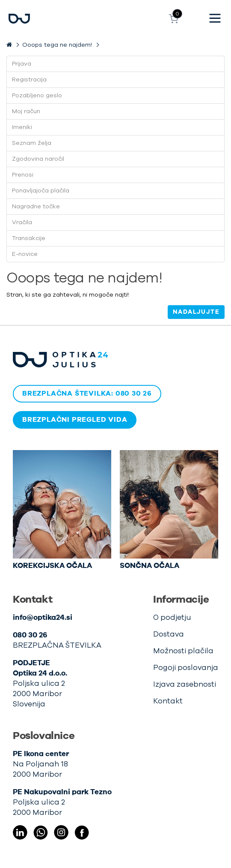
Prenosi (23, 175)
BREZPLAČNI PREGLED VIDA (75, 420)
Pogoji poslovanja (186, 668)
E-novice (25, 254)
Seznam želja (32, 143)
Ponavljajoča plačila (41, 191)
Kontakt (168, 701)
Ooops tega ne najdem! (57, 45)
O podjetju (172, 617)
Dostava (169, 634)
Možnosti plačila (183, 651)
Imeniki (22, 127)
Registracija (29, 80)
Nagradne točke (36, 207)
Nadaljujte (196, 312)
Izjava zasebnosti (185, 684)
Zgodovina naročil (38, 159)
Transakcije (29, 238)
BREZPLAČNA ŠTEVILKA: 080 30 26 (87, 393)
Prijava (22, 64)
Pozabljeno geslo (37, 96)
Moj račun (26, 111)
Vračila (22, 222)
